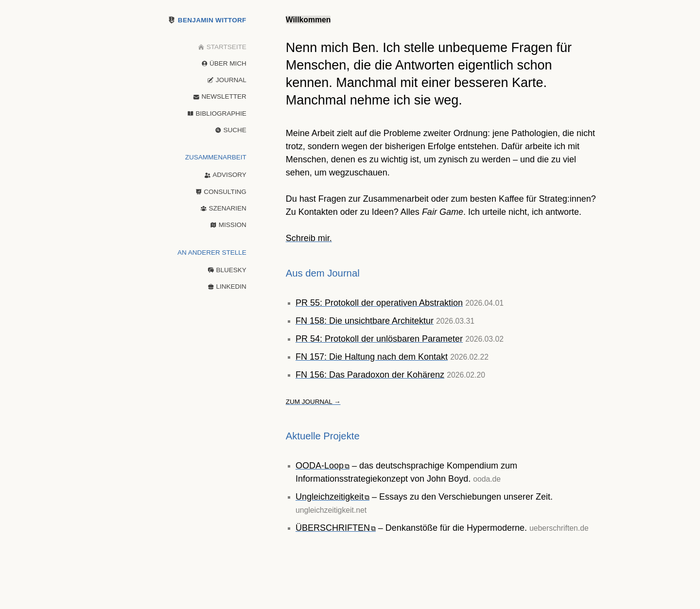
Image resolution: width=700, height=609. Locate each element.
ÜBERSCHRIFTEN (336, 528)
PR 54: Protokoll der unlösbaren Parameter (379, 339)
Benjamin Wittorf (208, 20)
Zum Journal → (313, 402)
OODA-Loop (323, 466)
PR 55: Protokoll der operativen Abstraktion (379, 303)
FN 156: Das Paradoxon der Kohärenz (370, 375)
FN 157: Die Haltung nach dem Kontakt (372, 357)
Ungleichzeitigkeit (332, 497)
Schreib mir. (309, 238)
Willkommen (308, 20)
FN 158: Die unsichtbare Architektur (365, 321)
